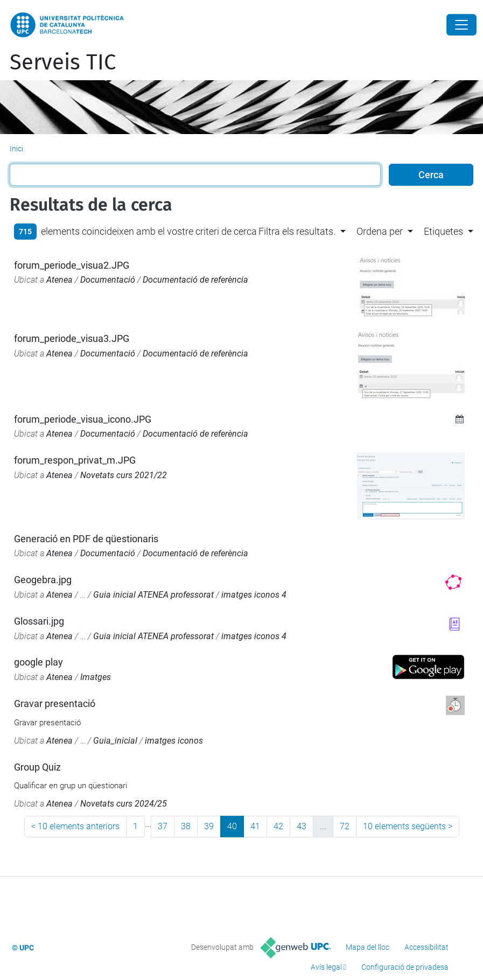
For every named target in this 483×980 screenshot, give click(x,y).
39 (209, 826)
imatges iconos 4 (254, 595)
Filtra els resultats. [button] (297, 231)
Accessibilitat (426, 947)
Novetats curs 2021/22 (124, 475)
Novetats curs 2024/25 (124, 804)
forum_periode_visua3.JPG (72, 338)
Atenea (59, 280)
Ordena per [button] (380, 231)
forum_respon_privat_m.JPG (75, 460)
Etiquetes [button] (443, 231)
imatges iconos (174, 741)
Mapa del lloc (367, 947)
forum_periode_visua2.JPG (72, 265)
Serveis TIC (63, 62)
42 (278, 826)
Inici (16, 149)
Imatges (96, 677)
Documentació (108, 280)
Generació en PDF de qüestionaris (86, 539)
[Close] (461, 25)
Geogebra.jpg (43, 580)
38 (186, 826)
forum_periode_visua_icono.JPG (83, 419)
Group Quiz (37, 767)
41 (255, 826)
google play (38, 662)
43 (302, 826)
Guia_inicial (115, 741)
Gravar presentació (55, 703)
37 (163, 826)
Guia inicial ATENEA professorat (153, 595)
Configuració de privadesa (405, 967)
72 (345, 826)
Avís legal (326, 967)
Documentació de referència (195, 280)
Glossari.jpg (39, 621)
